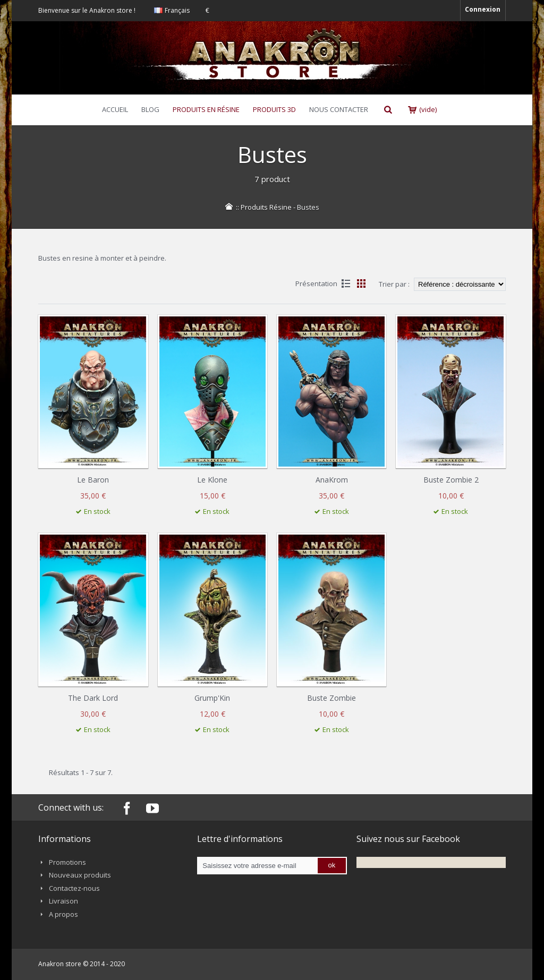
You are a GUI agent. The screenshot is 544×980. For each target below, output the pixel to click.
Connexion (483, 9)
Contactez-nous (74, 888)
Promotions (67, 862)
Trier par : (394, 284)
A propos (63, 914)
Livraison (63, 901)
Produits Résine (266, 207)
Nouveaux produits (80, 875)
